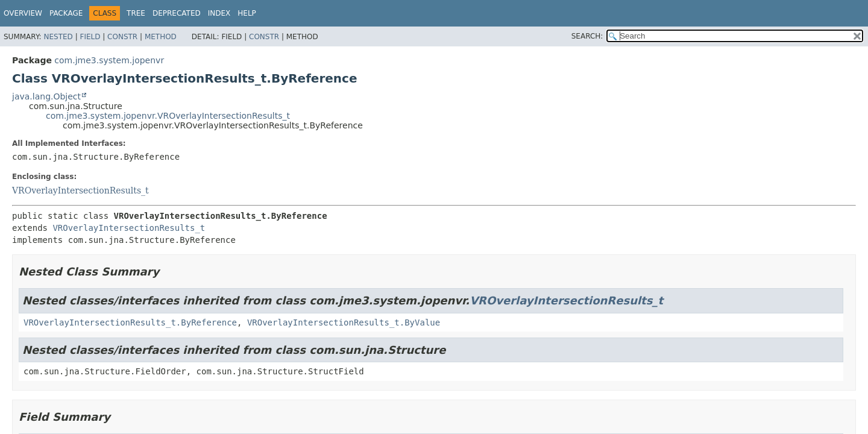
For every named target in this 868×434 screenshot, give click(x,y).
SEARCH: (587, 36)
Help (247, 13)
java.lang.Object (46, 96)
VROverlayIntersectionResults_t (80, 190)
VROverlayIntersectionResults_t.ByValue (344, 322)
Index (219, 13)
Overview (23, 13)
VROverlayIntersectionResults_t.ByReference (130, 322)
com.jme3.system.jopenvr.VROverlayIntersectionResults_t (168, 116)
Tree (136, 13)
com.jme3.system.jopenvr (109, 60)
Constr (122, 37)
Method (161, 37)
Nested (58, 37)
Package (66, 13)
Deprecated (177, 13)
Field (90, 37)
